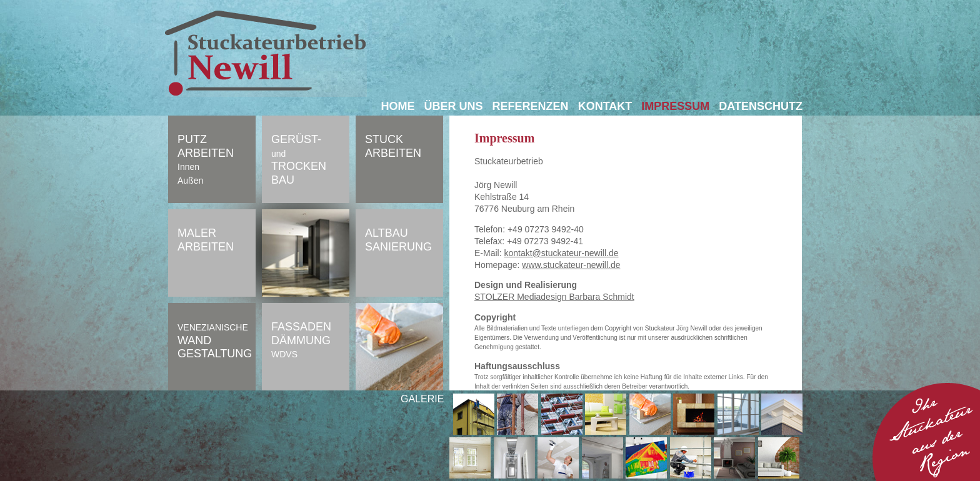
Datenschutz (761, 106)
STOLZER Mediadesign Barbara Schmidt (554, 297)
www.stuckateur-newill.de (571, 265)
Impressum (675, 106)
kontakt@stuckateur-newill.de (561, 253)
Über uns (454, 106)
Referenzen (531, 106)
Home (398, 106)
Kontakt (605, 106)
